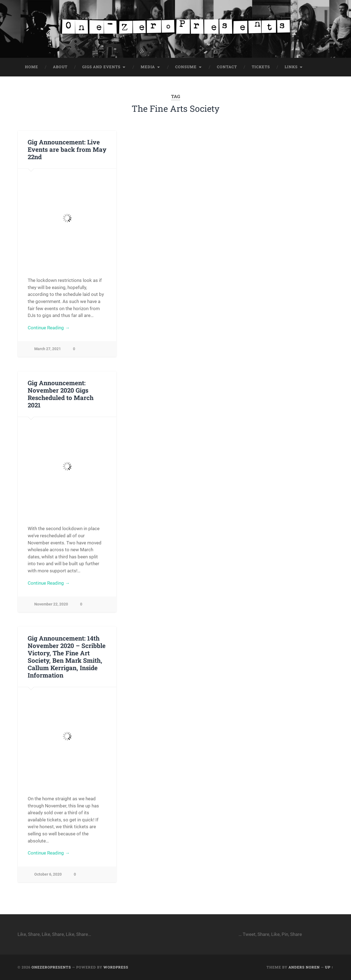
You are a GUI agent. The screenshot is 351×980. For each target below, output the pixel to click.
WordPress (116, 967)
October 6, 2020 (48, 874)
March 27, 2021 (48, 349)
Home (32, 67)
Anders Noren (304, 967)
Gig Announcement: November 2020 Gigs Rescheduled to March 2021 (61, 394)
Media (148, 67)
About (60, 67)
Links (291, 67)
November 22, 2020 (51, 604)
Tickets (261, 67)
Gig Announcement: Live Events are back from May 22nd (67, 149)
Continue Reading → (49, 328)
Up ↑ (329, 967)
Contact (227, 67)
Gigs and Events (101, 67)
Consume (186, 67)
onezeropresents (51, 967)
